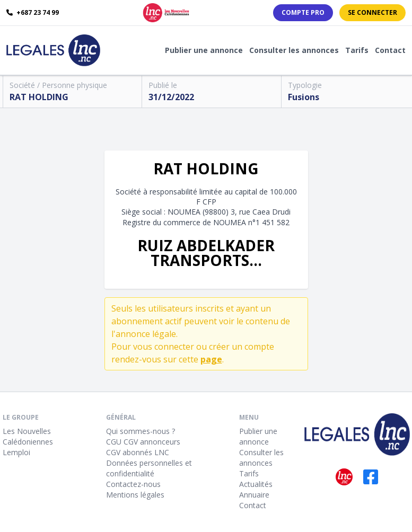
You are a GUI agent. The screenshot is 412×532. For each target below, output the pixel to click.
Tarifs (357, 50)
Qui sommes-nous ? (141, 431)
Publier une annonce (204, 50)
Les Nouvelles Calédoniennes (28, 436)
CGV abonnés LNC (138, 452)
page (211, 359)
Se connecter (372, 12)
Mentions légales (135, 495)
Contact (390, 50)
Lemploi (16, 452)
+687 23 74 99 (33, 13)
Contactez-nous (133, 484)
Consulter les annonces (294, 50)
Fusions (304, 97)
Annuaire (254, 495)
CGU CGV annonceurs (143, 442)
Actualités (256, 484)
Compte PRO (303, 12)
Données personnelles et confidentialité (149, 468)
